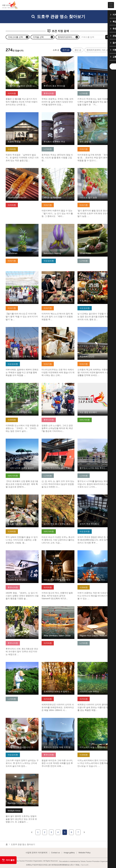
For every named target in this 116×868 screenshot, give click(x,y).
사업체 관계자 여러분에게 (36, 853)
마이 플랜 (8, 860)
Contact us (56, 853)
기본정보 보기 (12, 57)
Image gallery (69, 853)
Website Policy (84, 853)
